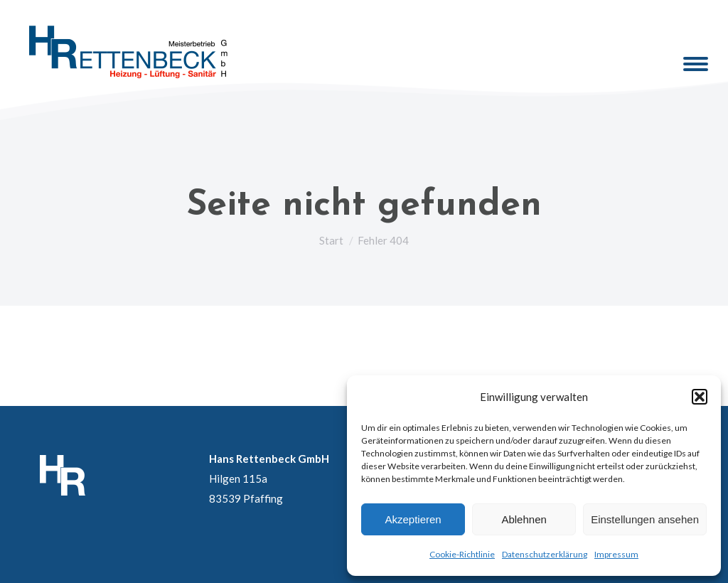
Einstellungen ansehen (645, 519)
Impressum (616, 554)
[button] (700, 397)
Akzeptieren (413, 519)
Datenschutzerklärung (545, 554)
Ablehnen (524, 519)
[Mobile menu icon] (696, 64)
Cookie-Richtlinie (462, 554)
